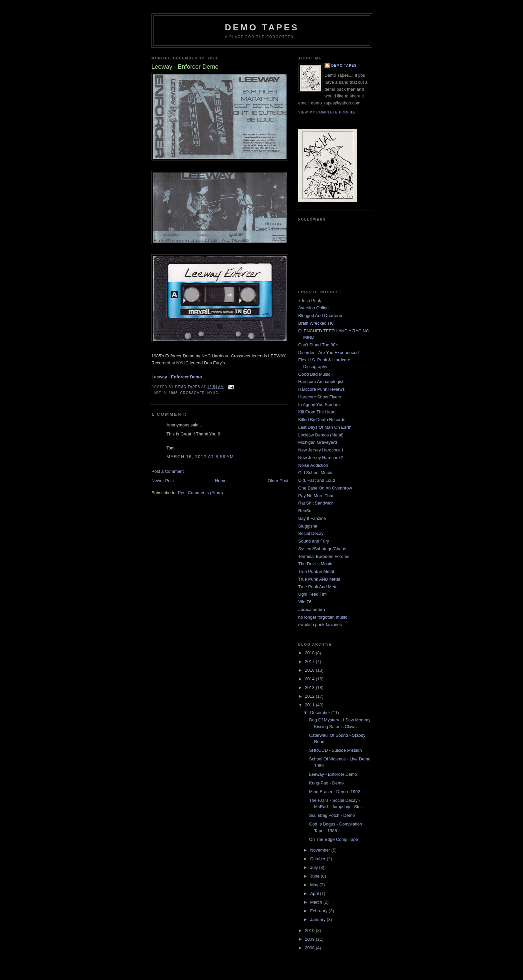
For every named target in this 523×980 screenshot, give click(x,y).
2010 (310, 930)
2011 (310, 705)
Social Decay (311, 533)
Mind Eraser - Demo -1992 (334, 792)
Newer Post (163, 481)
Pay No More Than (316, 496)
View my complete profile (327, 112)
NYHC (213, 393)
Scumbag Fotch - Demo (332, 815)
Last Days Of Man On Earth (325, 427)
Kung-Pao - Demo (326, 783)
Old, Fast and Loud (317, 480)
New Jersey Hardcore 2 (321, 458)
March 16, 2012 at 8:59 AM (200, 457)
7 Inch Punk (310, 300)
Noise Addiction (313, 465)
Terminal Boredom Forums (324, 556)
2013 (310, 688)
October (319, 859)
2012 (310, 696)
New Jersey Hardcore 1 (321, 450)
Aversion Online (314, 308)
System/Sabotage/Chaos (322, 549)
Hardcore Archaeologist (321, 382)
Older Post (278, 481)
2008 (310, 948)
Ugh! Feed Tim (312, 594)
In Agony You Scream (319, 405)
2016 (310, 670)
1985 (173, 393)
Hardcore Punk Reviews (321, 389)
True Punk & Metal (316, 571)
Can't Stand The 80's (318, 345)
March (317, 902)
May (315, 885)
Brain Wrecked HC (316, 323)
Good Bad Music (314, 374)
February (320, 911)
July (315, 867)
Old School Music (315, 473)
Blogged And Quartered (321, 315)
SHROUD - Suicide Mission (335, 750)
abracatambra (312, 609)
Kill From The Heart (317, 412)
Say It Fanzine (312, 518)
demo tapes (262, 27)
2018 (310, 653)
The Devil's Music (315, 564)
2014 (310, 679)
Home (221, 481)
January (319, 919)
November (321, 850)
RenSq (305, 511)
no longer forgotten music (323, 617)
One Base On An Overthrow (325, 488)
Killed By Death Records (322, 420)
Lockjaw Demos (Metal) (321, 435)
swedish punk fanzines (320, 624)
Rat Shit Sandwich (316, 503)
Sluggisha (308, 526)
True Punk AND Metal (319, 579)
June (316, 876)
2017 (310, 662)
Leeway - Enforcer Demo (333, 774)
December (321, 713)
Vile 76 (305, 602)
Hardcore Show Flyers (320, 397)
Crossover (192, 393)
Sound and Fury (314, 541)
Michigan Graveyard (318, 442)
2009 (310, 939)
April (315, 893)
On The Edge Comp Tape (333, 839)
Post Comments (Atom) (201, 493)
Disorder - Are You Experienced (328, 353)
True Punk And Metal (318, 587)
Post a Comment (168, 471)
